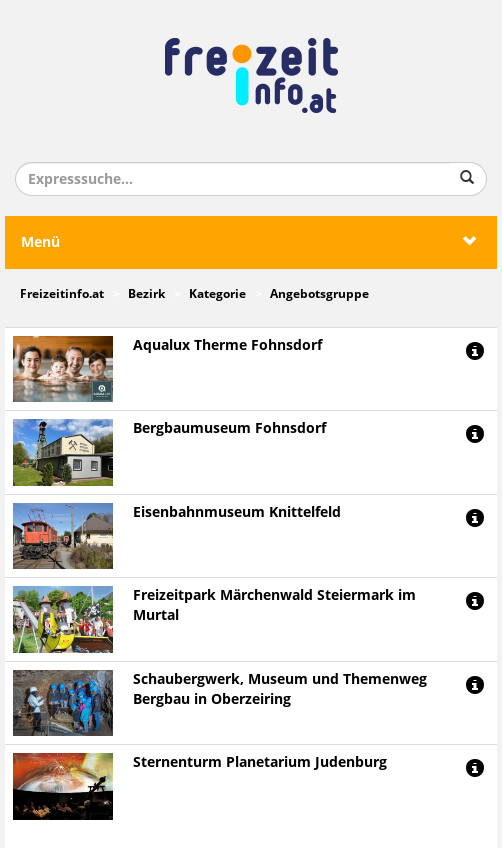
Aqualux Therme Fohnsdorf (227, 345)
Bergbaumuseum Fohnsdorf (229, 428)
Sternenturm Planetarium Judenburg (260, 762)
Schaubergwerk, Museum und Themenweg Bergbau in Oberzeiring (280, 689)
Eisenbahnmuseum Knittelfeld (237, 512)
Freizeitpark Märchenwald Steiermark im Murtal (274, 605)
